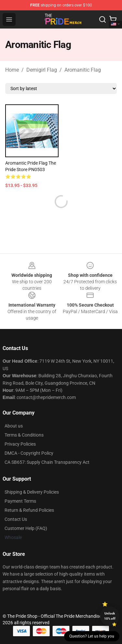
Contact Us (16, 519)
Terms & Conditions (24, 435)
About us (14, 426)
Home (12, 70)
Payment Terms (20, 501)
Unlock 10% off (110, 616)
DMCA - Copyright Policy (29, 453)
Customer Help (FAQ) (26, 528)
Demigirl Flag (42, 70)
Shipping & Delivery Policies (32, 492)
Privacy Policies (20, 444)
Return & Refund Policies (29, 510)
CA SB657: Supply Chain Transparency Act (47, 462)
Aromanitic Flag (83, 70)
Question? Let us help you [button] (92, 636)
